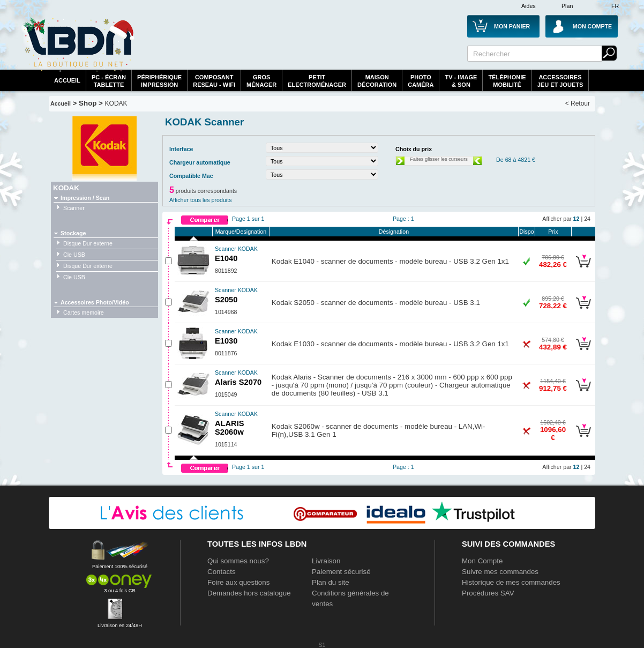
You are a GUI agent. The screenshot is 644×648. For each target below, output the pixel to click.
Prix (553, 232)
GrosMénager (261, 81)
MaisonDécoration (377, 81)
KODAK (116, 103)
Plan (567, 6)
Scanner (74, 208)
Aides (529, 6)
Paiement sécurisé (341, 572)
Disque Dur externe (88, 243)
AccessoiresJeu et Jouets (560, 81)
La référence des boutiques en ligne (78, 44)
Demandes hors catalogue (249, 593)
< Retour (578, 103)
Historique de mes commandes (511, 582)
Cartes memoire (84, 312)
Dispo (526, 232)
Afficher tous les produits (201, 200)
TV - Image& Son (461, 81)
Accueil (67, 80)
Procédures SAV (488, 593)
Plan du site (331, 582)
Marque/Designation (241, 232)
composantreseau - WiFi (214, 81)
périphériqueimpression (159, 81)
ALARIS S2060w (236, 423)
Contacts (222, 572)
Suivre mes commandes (500, 572)
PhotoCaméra (421, 81)
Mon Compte (482, 561)
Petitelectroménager (317, 81)
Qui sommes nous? (238, 561)
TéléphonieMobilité (507, 81)
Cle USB (74, 255)
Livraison (326, 561)
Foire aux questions (238, 582)
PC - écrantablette (109, 81)
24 (587, 219)
